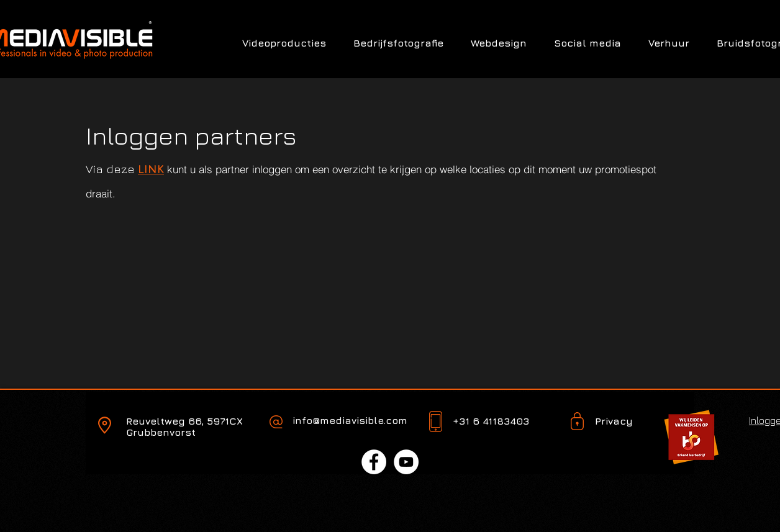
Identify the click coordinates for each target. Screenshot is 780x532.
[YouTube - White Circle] (406, 462)
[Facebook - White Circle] (374, 462)
